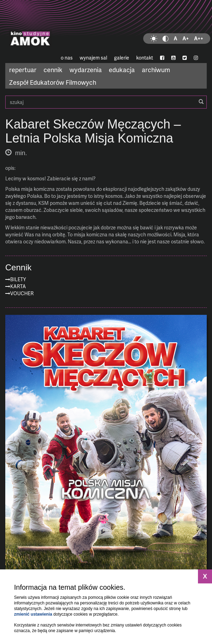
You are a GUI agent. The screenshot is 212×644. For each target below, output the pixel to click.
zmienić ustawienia (33, 614)
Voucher (22, 293)
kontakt (145, 58)
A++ (199, 38)
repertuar (23, 70)
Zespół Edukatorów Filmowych (53, 82)
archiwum (156, 70)
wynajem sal (93, 58)
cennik (53, 70)
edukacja (122, 70)
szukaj (106, 102)
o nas (67, 58)
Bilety (18, 279)
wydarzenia (86, 70)
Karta (18, 286)
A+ (186, 38)
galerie (122, 58)
